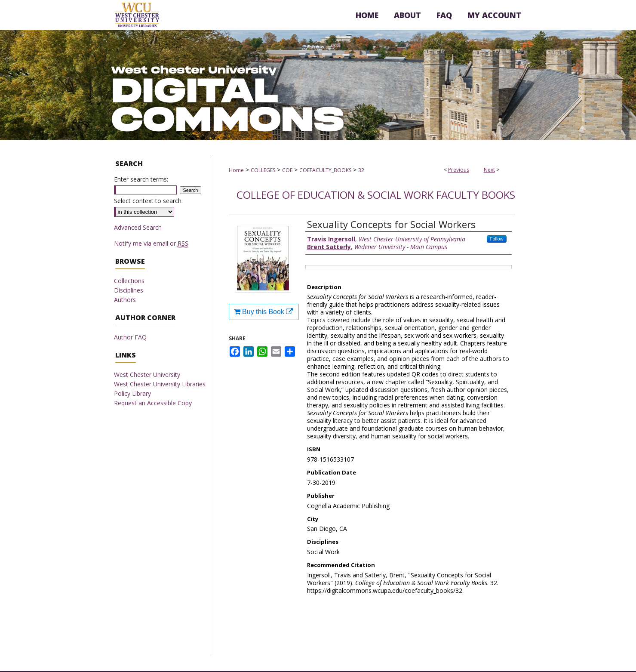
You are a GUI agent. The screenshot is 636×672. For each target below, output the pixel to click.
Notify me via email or (151, 243)
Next (489, 170)
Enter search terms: (141, 179)
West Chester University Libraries (160, 384)
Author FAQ (130, 337)
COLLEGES (263, 170)
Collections (129, 281)
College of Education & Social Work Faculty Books (376, 195)
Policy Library (132, 393)
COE (287, 170)
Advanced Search (138, 227)
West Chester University (147, 375)
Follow (497, 239)
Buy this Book (264, 312)
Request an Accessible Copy (153, 403)
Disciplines (129, 290)
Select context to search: (148, 201)
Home (236, 170)
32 (361, 170)
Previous (459, 170)
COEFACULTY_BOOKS (325, 170)
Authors (125, 300)
